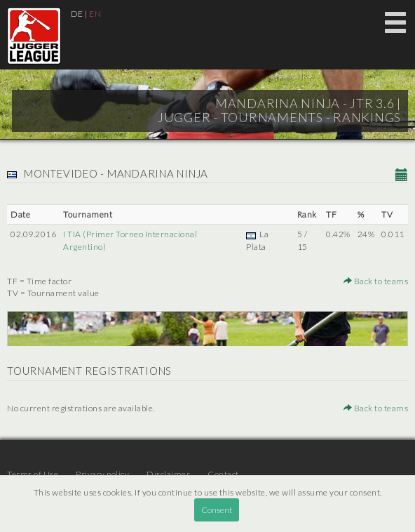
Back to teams (376, 281)
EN (95, 14)
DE (77, 14)
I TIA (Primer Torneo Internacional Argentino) (130, 240)
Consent (217, 510)
